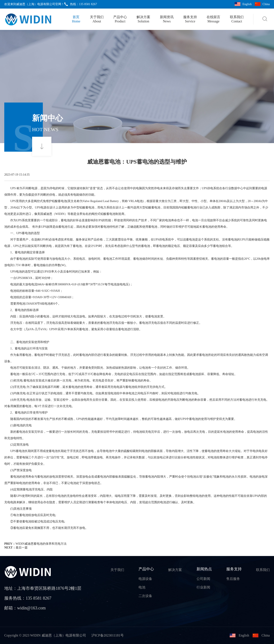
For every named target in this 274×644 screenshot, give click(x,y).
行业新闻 (203, 587)
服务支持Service (190, 19)
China (266, 4)
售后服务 (233, 579)
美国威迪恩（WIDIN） (52, 214)
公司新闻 (203, 579)
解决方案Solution (143, 19)
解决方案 (175, 570)
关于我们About (97, 19)
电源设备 (145, 579)
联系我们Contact (237, 19)
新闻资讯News (167, 19)
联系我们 (263, 570)
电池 (142, 587)
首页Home (76, 19)
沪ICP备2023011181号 (108, 635)
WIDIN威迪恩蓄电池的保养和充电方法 (41, 544)
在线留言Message (213, 19)
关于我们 (117, 570)
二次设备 (145, 596)
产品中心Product (120, 19)
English (247, 4)
